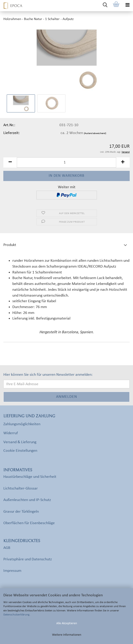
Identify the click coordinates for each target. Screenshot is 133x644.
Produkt (10, 245)
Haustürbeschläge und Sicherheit (30, 477)
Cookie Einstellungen (20, 451)
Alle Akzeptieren (67, 623)
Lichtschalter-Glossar (21, 489)
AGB (7, 548)
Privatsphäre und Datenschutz (28, 559)
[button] (10, 162)
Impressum (12, 571)
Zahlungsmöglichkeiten (22, 424)
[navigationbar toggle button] (127, 6)
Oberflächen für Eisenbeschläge (29, 523)
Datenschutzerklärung (16, 615)
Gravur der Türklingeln (21, 512)
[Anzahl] (66, 162)
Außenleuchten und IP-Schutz (27, 500)
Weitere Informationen (67, 635)
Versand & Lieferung (20, 442)
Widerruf (11, 433)
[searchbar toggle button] (105, 6)
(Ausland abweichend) (95, 133)
